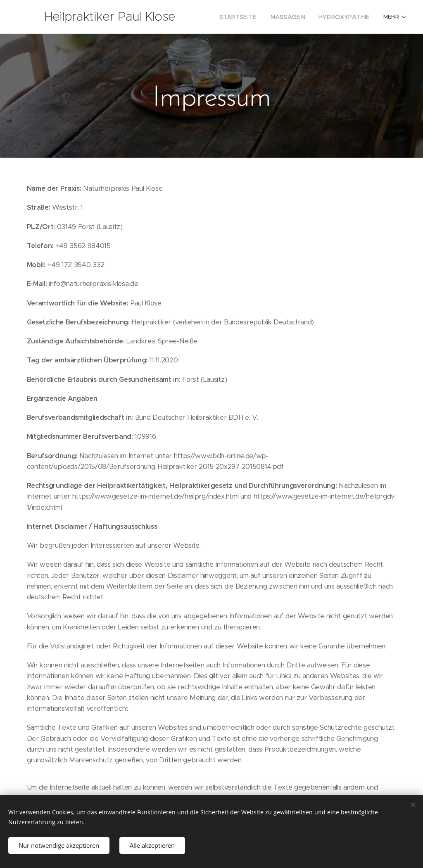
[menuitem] (249, 17)
